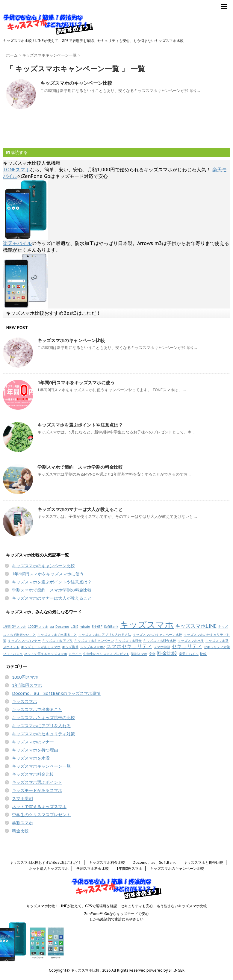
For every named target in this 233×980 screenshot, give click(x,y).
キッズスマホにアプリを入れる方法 (105, 635)
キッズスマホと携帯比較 (203, 862)
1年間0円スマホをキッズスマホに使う (76, 383)
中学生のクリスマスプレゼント (106, 654)
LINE (74, 627)
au (52, 627)
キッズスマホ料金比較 (160, 641)
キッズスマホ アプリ (58, 641)
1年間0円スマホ (15, 627)
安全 (152, 654)
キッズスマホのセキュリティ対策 (43, 734)
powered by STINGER (165, 970)
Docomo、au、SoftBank (154, 862)
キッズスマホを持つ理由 (35, 750)
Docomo (62, 627)
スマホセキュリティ (129, 646)
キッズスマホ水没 (191, 641)
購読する (17, 152)
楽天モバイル (17, 243)
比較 (203, 654)
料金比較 (167, 653)
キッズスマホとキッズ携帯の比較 (43, 718)
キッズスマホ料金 (128, 641)
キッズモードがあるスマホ (41, 647)
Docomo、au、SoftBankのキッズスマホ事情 (56, 693)
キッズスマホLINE (196, 626)
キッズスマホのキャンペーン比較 (76, 83)
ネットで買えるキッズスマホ (46, 654)
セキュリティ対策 (217, 647)
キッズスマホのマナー (24, 641)
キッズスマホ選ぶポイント (37, 782)
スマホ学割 (162, 647)
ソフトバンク (13, 654)
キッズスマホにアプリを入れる (41, 726)
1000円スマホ (38, 627)
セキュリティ (187, 646)
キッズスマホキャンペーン (94, 641)
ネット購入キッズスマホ (49, 868)
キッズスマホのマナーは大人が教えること (80, 509)
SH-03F (97, 627)
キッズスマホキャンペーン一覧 (41, 766)
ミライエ (75, 654)
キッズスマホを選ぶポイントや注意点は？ (80, 425)
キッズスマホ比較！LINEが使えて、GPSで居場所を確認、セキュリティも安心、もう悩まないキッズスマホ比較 (117, 906)
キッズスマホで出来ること (57, 635)
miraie (85, 627)
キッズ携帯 (70, 647)
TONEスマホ (16, 170)
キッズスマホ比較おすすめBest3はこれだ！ (53, 313)
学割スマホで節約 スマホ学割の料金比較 (80, 467)
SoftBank (111, 627)
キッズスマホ (147, 624)
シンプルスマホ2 (92, 647)
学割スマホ (139, 654)
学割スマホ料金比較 (93, 868)
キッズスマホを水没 (31, 758)
